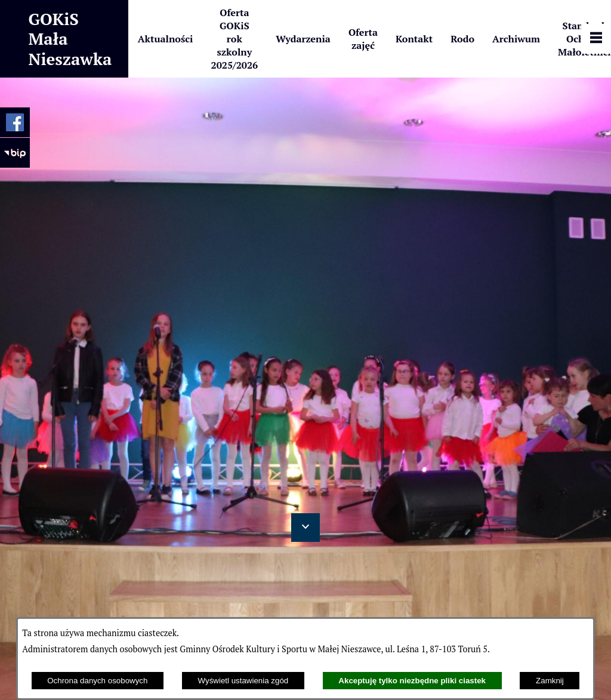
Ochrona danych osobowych (97, 681)
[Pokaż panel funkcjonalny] (596, 39)
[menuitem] (166, 39)
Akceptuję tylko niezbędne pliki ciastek (412, 681)
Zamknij (550, 681)
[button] (305, 528)
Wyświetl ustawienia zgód (243, 681)
